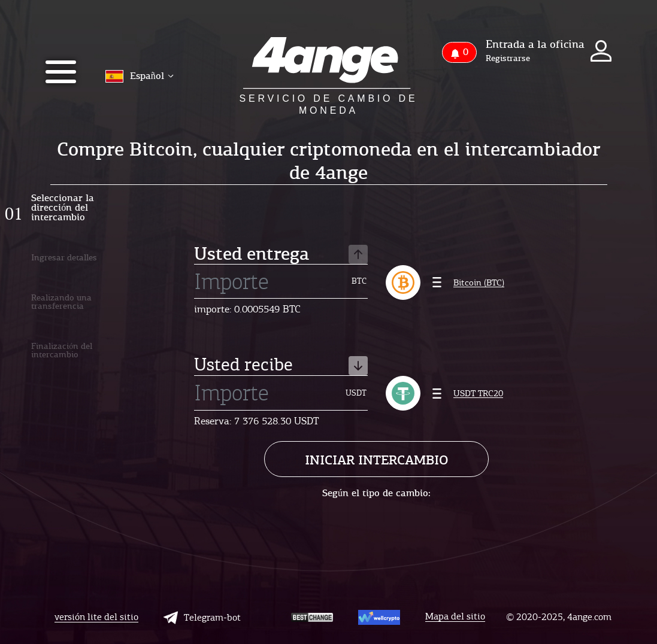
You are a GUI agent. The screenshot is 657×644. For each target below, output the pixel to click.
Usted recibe (281, 366)
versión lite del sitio (96, 617)
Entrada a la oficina (535, 44)
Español (140, 76)
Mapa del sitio (455, 617)
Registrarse (508, 59)
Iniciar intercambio (377, 460)
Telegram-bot (202, 618)
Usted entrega (281, 255)
